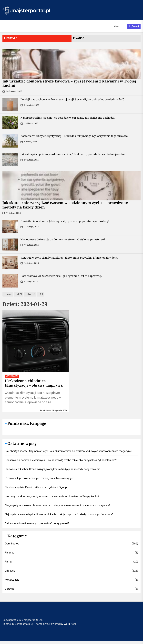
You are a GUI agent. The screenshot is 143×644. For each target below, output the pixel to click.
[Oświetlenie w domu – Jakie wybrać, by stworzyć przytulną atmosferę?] (10, 226)
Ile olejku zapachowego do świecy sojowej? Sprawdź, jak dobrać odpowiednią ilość (72, 99)
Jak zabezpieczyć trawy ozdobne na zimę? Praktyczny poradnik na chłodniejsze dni (73, 154)
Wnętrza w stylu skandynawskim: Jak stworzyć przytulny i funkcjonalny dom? (69, 258)
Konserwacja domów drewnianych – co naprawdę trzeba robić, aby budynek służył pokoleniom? (61, 460)
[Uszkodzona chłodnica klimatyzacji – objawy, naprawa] (36, 341)
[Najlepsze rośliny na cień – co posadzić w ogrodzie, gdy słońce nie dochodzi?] (10, 123)
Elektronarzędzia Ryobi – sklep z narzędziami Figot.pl (36, 487)
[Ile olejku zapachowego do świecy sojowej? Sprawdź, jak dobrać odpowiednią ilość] (10, 104)
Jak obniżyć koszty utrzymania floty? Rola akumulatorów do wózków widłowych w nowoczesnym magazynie (68, 451)
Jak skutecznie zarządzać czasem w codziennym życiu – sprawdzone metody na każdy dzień (65, 205)
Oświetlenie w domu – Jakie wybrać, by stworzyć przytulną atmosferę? (65, 221)
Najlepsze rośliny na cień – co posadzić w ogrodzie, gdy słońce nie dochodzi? (68, 118)
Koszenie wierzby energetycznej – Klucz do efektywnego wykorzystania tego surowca (74, 136)
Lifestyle (10, 571)
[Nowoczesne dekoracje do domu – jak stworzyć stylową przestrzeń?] (10, 244)
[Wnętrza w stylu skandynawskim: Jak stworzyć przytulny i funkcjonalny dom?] (10, 263)
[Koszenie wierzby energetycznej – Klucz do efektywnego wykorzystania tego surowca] (10, 141)
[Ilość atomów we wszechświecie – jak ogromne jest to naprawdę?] (10, 281)
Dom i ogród (12, 544)
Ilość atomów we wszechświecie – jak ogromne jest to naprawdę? (61, 276)
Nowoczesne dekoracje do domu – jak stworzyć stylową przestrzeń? (63, 239)
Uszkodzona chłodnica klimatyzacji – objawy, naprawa (34, 383)
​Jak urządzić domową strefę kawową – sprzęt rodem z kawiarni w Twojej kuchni (69, 83)
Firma (8, 562)
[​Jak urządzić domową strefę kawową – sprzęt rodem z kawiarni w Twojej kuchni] (71, 64)
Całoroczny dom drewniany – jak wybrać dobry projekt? (37, 523)
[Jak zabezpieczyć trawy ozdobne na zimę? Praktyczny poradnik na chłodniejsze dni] (10, 159)
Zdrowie (10, 589)
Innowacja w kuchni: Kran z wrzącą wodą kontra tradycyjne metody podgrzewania (53, 469)
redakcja (44, 410)
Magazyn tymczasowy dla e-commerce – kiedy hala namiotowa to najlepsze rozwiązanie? (58, 505)
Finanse (10, 553)
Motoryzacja (12, 376)
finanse (79, 38)
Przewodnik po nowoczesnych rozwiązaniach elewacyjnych (40, 478)
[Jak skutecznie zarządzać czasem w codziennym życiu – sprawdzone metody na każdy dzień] (71, 186)
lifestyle (11, 38)
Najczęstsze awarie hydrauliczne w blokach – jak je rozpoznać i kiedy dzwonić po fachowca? (59, 514)
